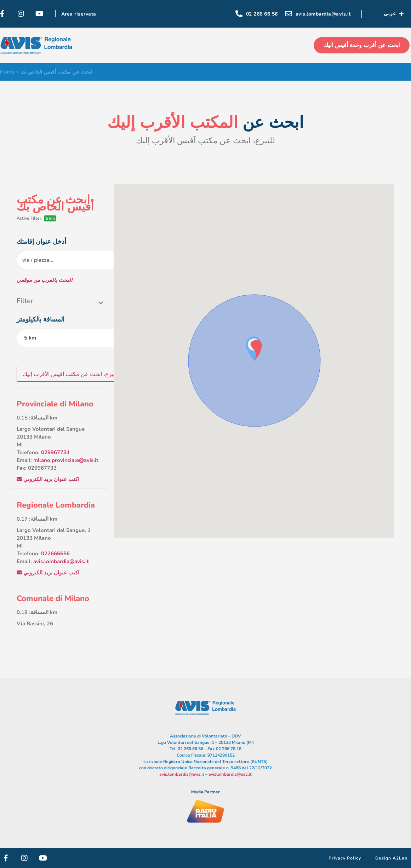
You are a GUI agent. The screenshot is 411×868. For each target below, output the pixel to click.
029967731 (55, 452)
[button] (256, 351)
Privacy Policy (345, 858)
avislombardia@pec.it (230, 774)
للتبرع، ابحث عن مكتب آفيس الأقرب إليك (71, 374)
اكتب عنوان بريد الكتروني (48, 479)
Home (7, 72)
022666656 (55, 554)
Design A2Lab (391, 858)
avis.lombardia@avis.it (61, 561)
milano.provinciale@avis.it (66, 460)
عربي (394, 14)
